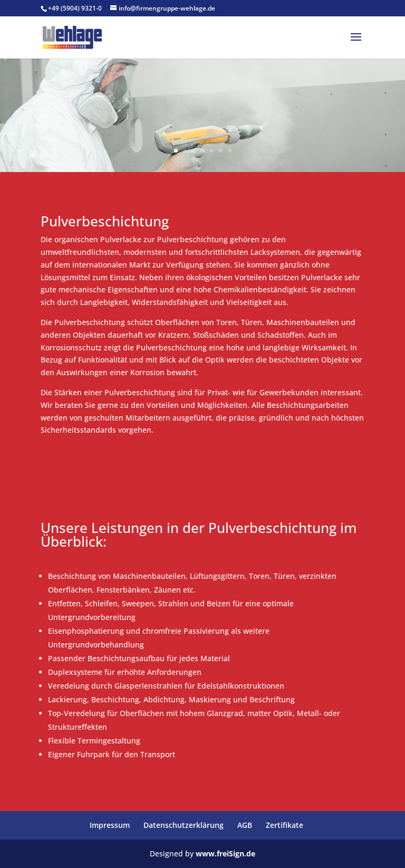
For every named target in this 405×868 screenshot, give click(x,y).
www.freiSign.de (225, 853)
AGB (245, 825)
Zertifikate (285, 825)
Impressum (110, 825)
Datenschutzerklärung (184, 825)
